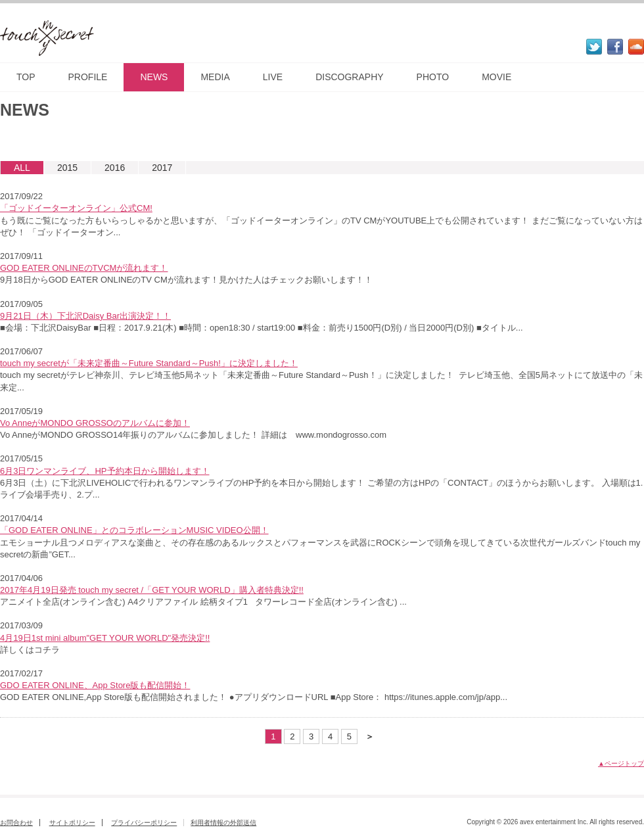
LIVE (273, 77)
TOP (26, 77)
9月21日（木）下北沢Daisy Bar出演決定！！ (85, 316)
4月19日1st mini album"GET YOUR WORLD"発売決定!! (105, 638)
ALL (22, 168)
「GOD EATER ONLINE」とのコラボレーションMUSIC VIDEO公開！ (134, 530)
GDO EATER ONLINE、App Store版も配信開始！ (95, 685)
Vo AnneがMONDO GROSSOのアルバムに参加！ (95, 423)
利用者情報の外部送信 (223, 823)
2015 (67, 168)
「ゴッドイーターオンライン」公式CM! (76, 208)
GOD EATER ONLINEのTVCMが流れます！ (84, 268)
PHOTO (433, 77)
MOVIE (496, 77)
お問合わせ (16, 823)
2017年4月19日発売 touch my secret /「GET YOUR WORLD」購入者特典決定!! (152, 590)
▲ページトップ (621, 763)
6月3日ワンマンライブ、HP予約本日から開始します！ (105, 471)
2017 (162, 168)
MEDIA (215, 77)
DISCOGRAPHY (349, 77)
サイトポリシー (72, 823)
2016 (115, 168)
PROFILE (88, 77)
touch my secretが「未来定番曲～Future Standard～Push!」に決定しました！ (149, 363)
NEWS (154, 77)
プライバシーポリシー (144, 823)
